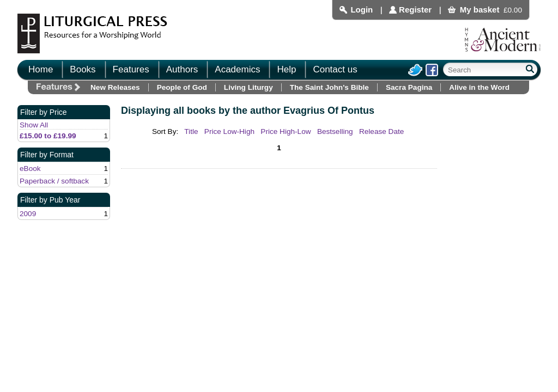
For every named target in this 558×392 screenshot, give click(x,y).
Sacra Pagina (409, 87)
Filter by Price (44, 112)
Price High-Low (286, 131)
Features (131, 69)
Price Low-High (229, 131)
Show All (34, 125)
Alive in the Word (479, 87)
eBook (30, 169)
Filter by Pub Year (50, 200)
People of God (182, 87)
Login (362, 10)
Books (83, 69)
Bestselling (335, 131)
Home (41, 69)
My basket (480, 10)
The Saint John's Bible (329, 87)
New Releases (115, 87)
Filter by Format (47, 155)
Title (191, 131)
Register (415, 10)
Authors (182, 69)
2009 (28, 214)
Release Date (381, 131)
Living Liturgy (248, 87)
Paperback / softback (54, 181)
